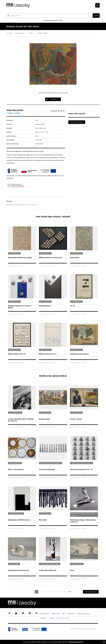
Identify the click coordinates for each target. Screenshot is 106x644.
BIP (64, 614)
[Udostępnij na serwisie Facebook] (64, 111)
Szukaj (96, 15)
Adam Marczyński (15, 110)
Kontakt (52, 618)
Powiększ (54, 99)
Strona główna (20, 33)
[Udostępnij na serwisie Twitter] (62, 111)
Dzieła (31, 33)
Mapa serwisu (56, 614)
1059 (70, 592)
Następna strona (91, 592)
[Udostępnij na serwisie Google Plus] (60, 111)
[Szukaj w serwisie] (50, 16)
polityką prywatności (76, 642)
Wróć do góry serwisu (63, 618)
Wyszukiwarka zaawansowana (53, 20)
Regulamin (43, 618)
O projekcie (71, 614)
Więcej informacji (77, 122)
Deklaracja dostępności (84, 614)
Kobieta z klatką (43, 33)
